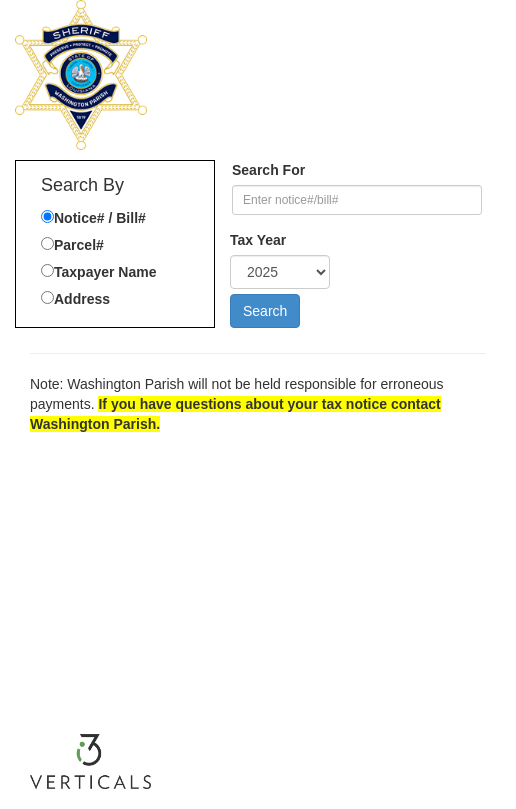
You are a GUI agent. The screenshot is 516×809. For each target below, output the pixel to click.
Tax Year (258, 240)
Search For (268, 170)
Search (265, 311)
